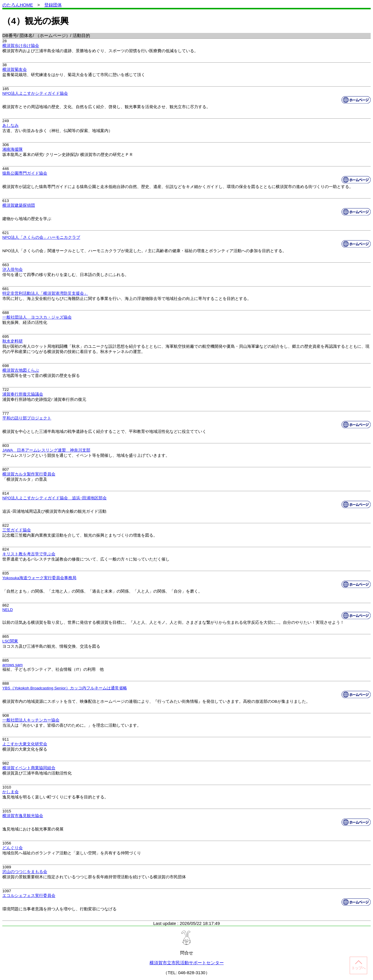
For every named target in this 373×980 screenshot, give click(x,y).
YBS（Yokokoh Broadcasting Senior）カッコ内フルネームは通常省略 (65, 688)
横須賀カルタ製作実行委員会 (29, 474)
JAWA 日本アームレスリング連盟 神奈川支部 (46, 450)
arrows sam (13, 665)
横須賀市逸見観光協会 (23, 816)
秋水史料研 (13, 341)
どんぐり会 (13, 848)
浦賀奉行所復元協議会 (23, 394)
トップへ (358, 968)
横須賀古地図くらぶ (21, 370)
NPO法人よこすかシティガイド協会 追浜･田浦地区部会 (54, 498)
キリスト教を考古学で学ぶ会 (29, 554)
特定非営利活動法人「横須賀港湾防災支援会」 (45, 293)
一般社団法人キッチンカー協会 (31, 720)
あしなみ (10, 125)
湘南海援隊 (13, 149)
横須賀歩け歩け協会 (21, 46)
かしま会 (10, 792)
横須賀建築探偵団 (19, 205)
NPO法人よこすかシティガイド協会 (35, 93)
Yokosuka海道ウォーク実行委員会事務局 (39, 578)
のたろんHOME (18, 5)
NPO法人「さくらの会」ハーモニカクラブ (41, 237)
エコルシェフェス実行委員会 (29, 896)
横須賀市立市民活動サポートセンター (187, 963)
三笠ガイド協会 (17, 530)
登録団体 (53, 5)
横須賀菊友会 (15, 70)
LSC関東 (10, 641)
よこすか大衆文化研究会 (25, 744)
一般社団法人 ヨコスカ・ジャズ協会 (37, 317)
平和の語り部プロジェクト (27, 418)
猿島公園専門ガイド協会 (25, 173)
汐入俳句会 (13, 269)
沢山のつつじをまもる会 (25, 872)
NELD (8, 610)
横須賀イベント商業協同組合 (29, 768)
